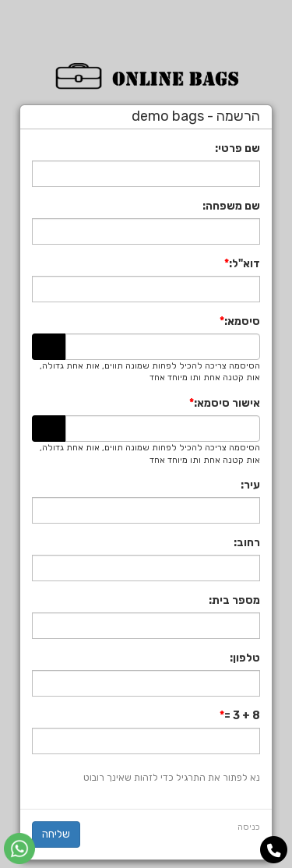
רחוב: (247, 543)
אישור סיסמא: (227, 403)
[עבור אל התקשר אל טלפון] (274, 850)
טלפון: (245, 658)
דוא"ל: (245, 264)
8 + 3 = (242, 716)
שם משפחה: (231, 206)
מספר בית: (234, 600)
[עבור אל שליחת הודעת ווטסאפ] (19, 849)
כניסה (249, 827)
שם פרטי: (237, 148)
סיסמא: (242, 321)
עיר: (250, 485)
